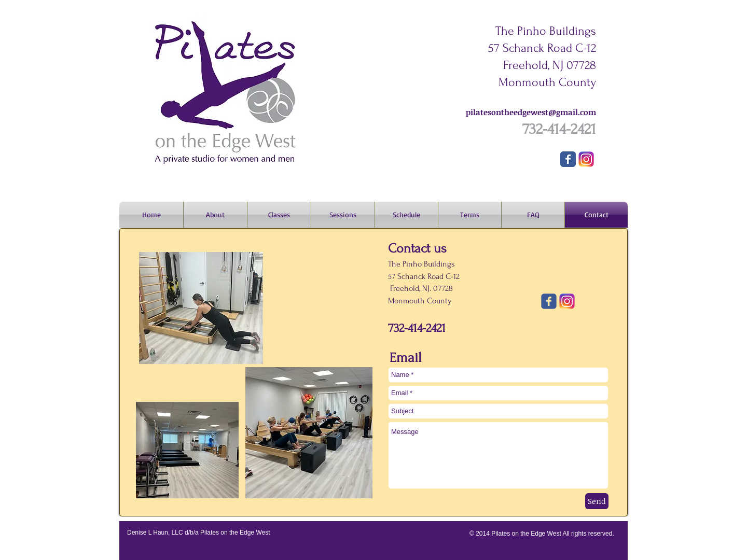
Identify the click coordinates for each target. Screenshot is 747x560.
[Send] (597, 501)
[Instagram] (586, 159)
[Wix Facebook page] (568, 159)
